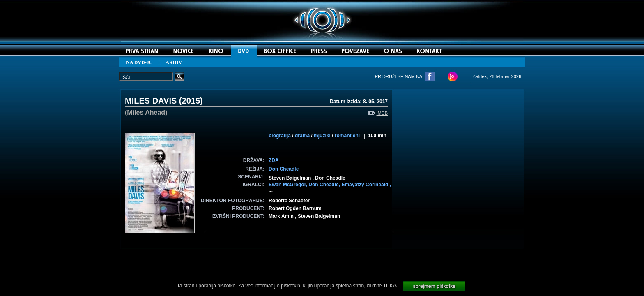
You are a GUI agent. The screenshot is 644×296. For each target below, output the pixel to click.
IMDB (378, 113)
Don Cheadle (284, 169)
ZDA (274, 160)
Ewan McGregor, (289, 185)
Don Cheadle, (325, 185)
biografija (280, 136)
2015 (191, 101)
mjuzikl (322, 136)
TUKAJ (391, 286)
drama (302, 136)
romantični (347, 136)
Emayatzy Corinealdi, (366, 185)
